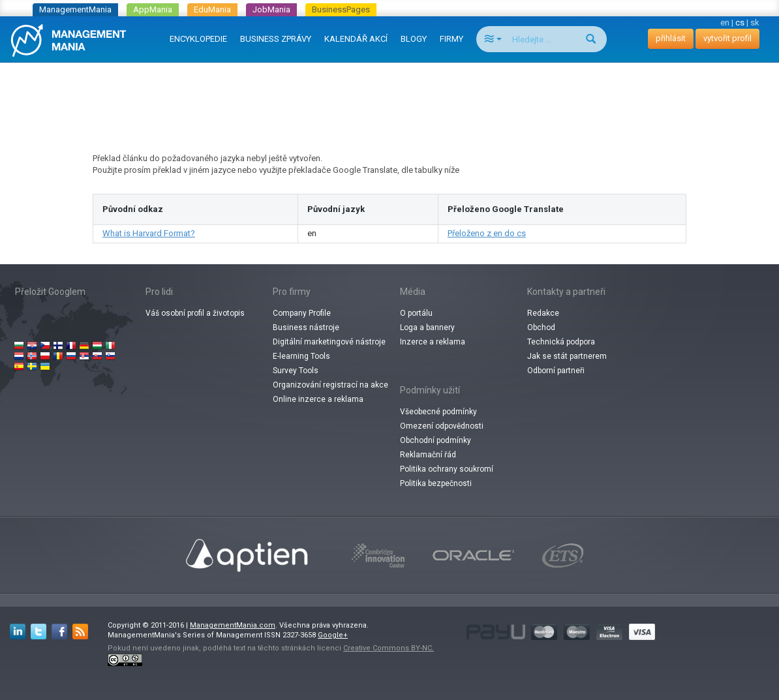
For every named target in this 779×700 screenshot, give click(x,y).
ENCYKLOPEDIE (198, 39)
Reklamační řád (428, 455)
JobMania (271, 9)
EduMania (212, 9)
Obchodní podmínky (435, 440)
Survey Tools (296, 371)
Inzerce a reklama (433, 342)
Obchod (541, 327)
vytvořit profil (727, 38)
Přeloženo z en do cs (487, 233)
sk (755, 23)
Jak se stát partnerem (567, 356)
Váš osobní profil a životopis (195, 313)
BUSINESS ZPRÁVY (276, 39)
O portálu (416, 313)
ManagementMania (75, 9)
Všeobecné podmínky (438, 412)
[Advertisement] (389, 95)
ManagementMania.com (233, 625)
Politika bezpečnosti (436, 483)
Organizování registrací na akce (330, 385)
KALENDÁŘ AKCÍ (356, 39)
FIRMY (451, 39)
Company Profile (302, 313)
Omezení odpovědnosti (442, 426)
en (725, 23)
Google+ (333, 635)
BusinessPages (341, 9)
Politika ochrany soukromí (447, 469)
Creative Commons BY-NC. (389, 648)
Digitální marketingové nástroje (329, 342)
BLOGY (414, 39)
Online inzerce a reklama (318, 399)
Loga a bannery (427, 327)
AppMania (153, 9)
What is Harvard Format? (149, 233)
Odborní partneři (556, 371)
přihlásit (671, 38)
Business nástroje (306, 327)
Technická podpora (561, 342)
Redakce (543, 313)
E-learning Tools (301, 356)
